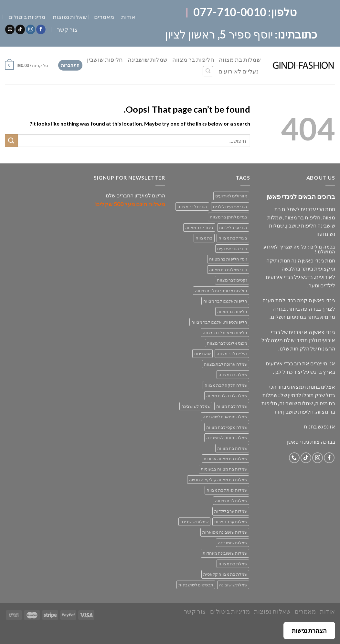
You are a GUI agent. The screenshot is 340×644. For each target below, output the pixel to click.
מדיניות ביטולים (27, 17)
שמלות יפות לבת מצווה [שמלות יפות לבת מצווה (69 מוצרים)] (227, 490)
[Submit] (11, 141)
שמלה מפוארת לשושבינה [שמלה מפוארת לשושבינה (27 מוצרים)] (225, 416)
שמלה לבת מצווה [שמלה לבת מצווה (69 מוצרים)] (232, 406)
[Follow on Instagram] (31, 29)
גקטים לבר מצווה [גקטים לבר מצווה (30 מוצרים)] (232, 280)
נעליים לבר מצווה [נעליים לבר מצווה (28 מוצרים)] (232, 353)
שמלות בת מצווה (240, 60)
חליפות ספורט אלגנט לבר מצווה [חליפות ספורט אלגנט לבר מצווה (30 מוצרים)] (219, 322)
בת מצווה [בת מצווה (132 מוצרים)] (204, 238)
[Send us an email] (10, 29)
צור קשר (67, 29)
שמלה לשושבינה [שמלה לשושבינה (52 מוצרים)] (196, 406)
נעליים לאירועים (239, 71)
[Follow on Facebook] (41, 29)
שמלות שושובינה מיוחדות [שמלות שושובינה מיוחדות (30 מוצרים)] (225, 553)
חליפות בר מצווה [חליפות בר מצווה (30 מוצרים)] (232, 311)
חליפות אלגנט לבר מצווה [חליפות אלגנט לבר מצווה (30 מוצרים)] (225, 301)
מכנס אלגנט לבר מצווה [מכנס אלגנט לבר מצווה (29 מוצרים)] (227, 343)
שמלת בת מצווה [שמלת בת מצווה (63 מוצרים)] (233, 564)
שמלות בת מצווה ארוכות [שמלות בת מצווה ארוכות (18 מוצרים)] (225, 459)
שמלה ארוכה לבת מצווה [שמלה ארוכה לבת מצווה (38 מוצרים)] (226, 364)
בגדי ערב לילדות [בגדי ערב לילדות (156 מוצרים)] (233, 228)
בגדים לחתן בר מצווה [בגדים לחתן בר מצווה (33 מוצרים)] (228, 217)
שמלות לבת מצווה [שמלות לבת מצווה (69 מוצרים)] (231, 501)
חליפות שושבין (105, 60)
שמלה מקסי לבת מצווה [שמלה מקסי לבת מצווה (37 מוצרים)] (227, 427)
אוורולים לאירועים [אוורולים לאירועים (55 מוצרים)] (231, 196)
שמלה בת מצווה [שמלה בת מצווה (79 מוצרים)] (233, 374)
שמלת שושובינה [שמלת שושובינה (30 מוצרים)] (233, 585)
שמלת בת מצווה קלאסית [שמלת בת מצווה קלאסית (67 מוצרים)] (225, 574)
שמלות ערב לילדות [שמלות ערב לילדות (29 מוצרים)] (231, 511)
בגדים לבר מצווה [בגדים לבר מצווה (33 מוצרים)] (192, 206)
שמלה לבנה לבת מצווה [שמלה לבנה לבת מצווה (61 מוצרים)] (227, 395)
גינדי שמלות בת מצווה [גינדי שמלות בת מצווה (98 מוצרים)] (228, 270)
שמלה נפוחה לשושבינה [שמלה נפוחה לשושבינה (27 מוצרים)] (227, 438)
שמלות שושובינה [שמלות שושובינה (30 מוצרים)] (233, 543)
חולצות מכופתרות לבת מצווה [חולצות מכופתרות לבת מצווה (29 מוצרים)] (221, 291)
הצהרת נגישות (309, 630)
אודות (128, 17)
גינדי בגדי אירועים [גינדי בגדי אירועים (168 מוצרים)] (232, 249)
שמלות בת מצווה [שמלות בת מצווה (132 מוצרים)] (232, 448)
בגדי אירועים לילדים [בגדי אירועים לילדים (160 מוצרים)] (230, 206)
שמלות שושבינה (148, 60)
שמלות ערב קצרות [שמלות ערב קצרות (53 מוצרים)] (231, 522)
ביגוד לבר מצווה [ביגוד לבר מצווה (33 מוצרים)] (199, 228)
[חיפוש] (208, 71)
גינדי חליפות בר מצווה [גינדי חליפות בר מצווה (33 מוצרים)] (228, 259)
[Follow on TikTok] (20, 29)
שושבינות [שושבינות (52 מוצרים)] (202, 353)
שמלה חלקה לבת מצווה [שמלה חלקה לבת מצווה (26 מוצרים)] (226, 385)
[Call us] (294, 458)
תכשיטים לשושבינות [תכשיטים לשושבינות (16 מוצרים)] (196, 585)
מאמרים (104, 17)
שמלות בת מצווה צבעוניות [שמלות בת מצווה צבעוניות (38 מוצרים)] (224, 469)
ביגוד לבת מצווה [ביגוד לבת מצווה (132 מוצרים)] (233, 238)
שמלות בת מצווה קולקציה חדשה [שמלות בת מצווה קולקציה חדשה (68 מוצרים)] (218, 480)
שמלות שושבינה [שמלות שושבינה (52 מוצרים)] (194, 522)
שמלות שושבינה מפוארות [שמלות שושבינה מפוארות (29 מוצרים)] (225, 532)
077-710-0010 (230, 12)
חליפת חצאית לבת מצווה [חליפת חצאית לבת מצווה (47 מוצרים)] (225, 332)
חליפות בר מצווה (193, 60)
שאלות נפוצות (70, 17)
